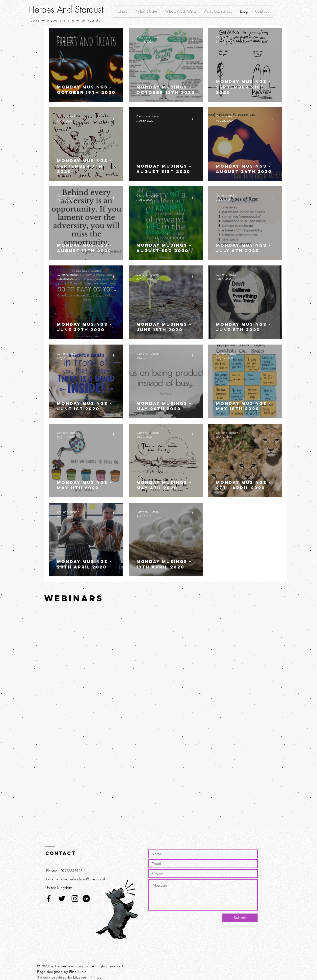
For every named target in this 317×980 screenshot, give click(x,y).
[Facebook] (49, 899)
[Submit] (240, 918)
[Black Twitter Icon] (62, 899)
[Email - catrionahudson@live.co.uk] (76, 879)
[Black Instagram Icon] (75, 899)
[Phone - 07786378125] (64, 871)
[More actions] (115, 39)
